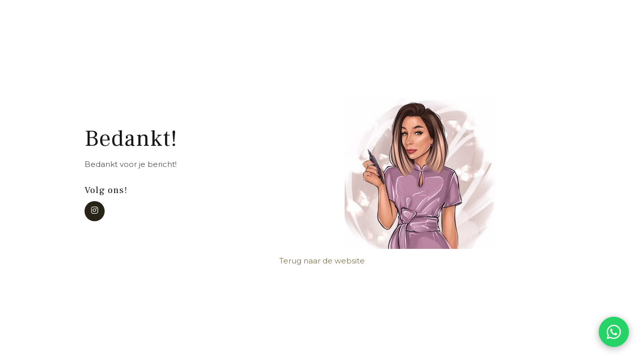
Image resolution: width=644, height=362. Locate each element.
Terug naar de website (322, 261)
